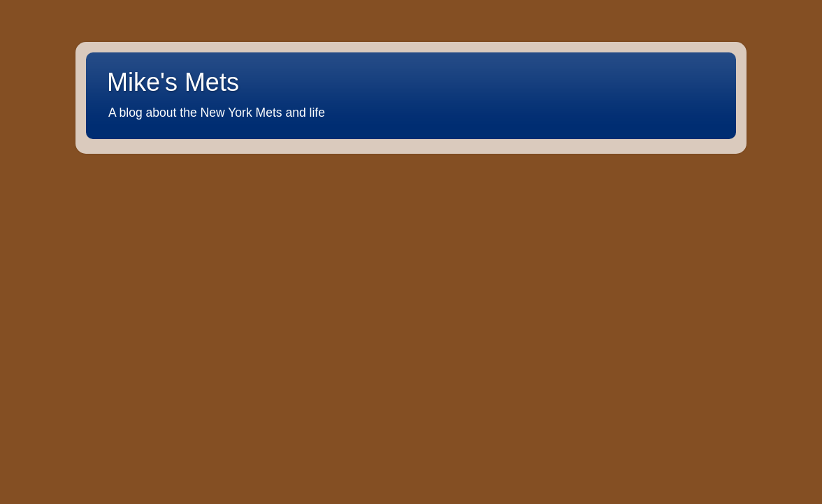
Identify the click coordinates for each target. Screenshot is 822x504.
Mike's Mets (173, 82)
